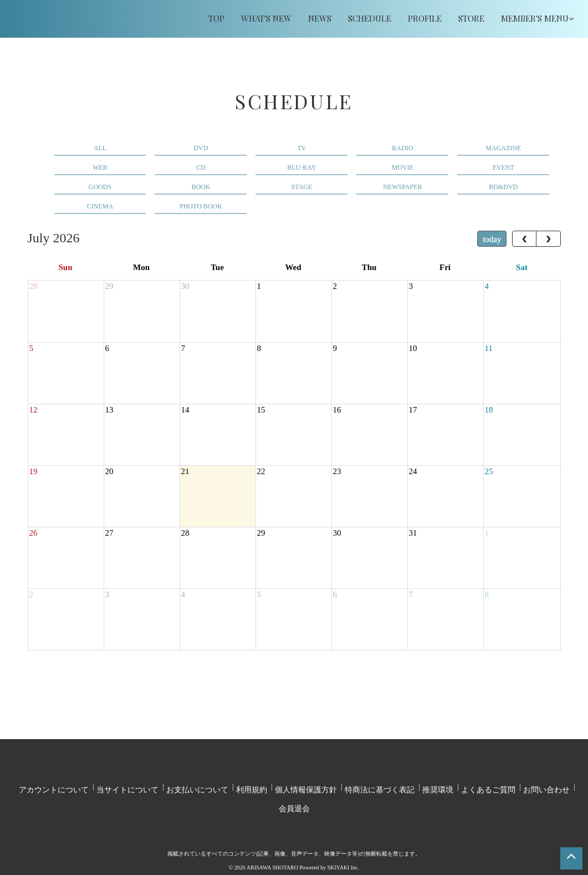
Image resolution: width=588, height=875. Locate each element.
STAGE (302, 187)
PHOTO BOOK (201, 206)
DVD (201, 148)
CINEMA (100, 206)
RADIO (402, 148)
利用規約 (252, 786)
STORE (471, 18)
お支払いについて (197, 786)
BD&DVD (503, 187)
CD (201, 167)
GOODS (100, 187)
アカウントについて (54, 786)
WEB (100, 167)
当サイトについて (127, 786)
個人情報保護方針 (306, 786)
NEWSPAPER (402, 187)
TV (301, 148)
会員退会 (294, 798)
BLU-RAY (301, 167)
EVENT (503, 167)
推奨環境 (438, 786)
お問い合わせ (546, 786)
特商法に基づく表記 (380, 786)
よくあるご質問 (488, 786)
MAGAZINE (503, 148)
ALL (100, 148)
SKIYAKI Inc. (343, 854)
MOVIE (403, 167)
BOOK (201, 187)
